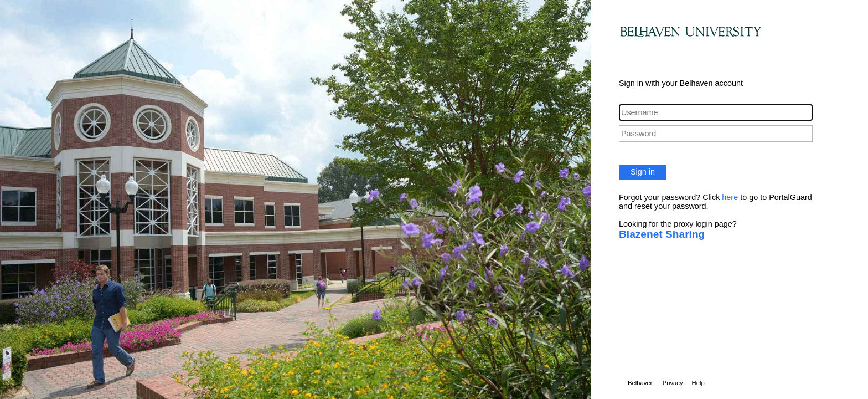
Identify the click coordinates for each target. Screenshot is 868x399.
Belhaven (641, 383)
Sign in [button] (643, 172)
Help (698, 383)
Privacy (673, 383)
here (730, 197)
